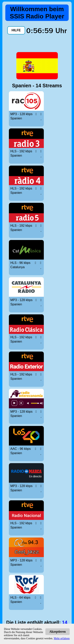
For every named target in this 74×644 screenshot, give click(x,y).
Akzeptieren (58, 632)
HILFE (16, 30)
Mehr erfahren (62, 638)
